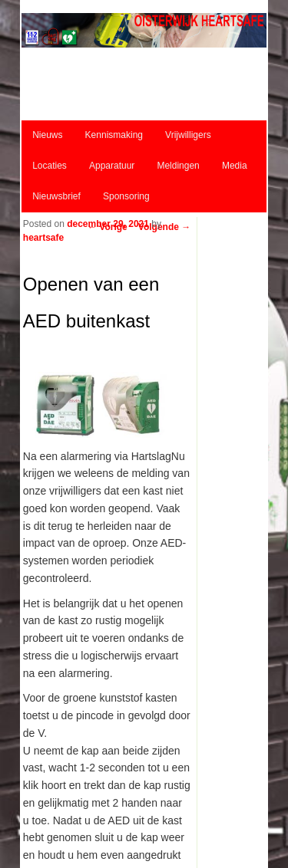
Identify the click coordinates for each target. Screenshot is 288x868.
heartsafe (43, 238)
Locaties (50, 166)
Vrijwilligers (188, 135)
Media (235, 166)
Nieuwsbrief (56, 196)
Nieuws (47, 135)
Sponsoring (126, 196)
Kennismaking (114, 135)
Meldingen (178, 166)
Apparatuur (112, 166)
